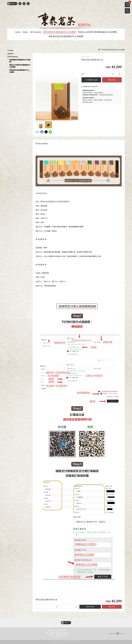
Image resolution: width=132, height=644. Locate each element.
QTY (83, 74)
